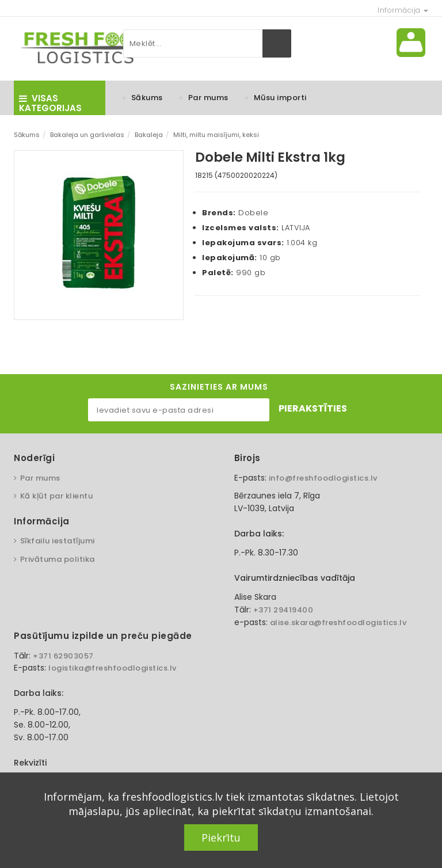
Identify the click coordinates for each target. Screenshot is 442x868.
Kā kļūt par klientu (57, 496)
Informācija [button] (403, 10)
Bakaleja (149, 135)
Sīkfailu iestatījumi (58, 541)
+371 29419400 (283, 610)
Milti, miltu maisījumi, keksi (216, 135)
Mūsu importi (280, 98)
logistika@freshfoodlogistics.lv (113, 668)
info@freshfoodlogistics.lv (323, 478)
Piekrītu (221, 837)
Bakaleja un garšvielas (87, 135)
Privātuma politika (58, 559)
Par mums (208, 98)
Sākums (147, 98)
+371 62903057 (63, 656)
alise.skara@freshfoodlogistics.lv (338, 623)
